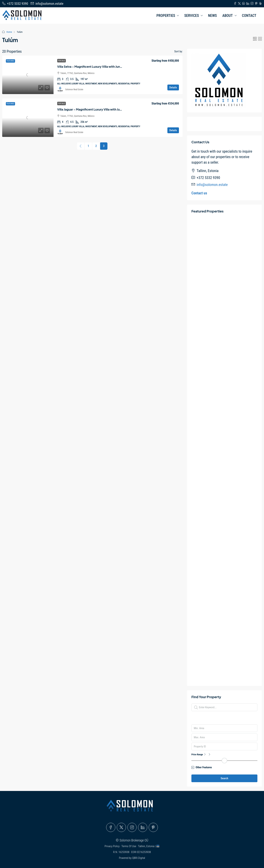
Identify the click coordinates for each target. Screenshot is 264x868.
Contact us (199, 193)
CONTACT (249, 16)
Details (173, 87)
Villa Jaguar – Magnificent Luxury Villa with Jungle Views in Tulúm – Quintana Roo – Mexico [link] (120, 109)
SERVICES (192, 16)
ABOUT (228, 16)
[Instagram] (132, 827)
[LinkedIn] (143, 827)
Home (9, 32)
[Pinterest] (153, 827)
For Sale (62, 61)
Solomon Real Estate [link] (74, 89)
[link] (28, 75)
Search (224, 778)
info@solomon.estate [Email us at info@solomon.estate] (212, 185)
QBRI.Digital (139, 858)
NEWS (212, 16)
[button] (255, 39)
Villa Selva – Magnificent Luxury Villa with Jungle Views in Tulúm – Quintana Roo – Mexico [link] (119, 67)
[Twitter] (121, 827)
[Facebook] (111, 827)
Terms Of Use (129, 846)
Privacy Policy (112, 846)
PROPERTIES (166, 16)
